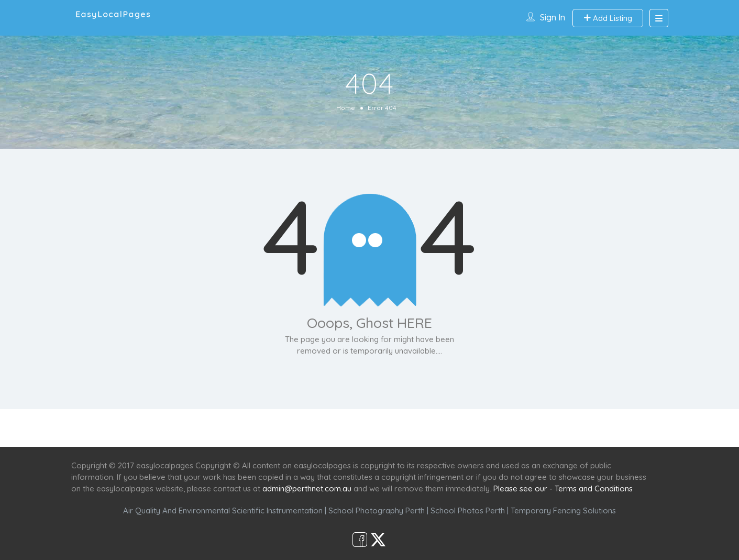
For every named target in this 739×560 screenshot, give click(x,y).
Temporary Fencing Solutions (563, 510)
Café (421, 428)
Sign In (553, 17)
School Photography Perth (377, 510)
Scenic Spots (371, 428)
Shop (457, 428)
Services (313, 428)
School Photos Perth (468, 510)
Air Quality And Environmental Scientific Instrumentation (223, 510)
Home (346, 108)
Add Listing (608, 18)
